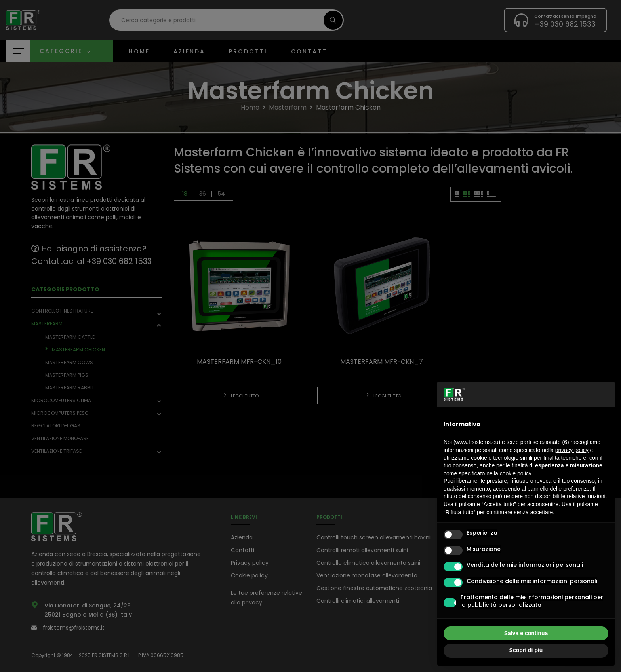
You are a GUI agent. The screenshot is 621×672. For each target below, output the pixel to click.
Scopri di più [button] (526, 650)
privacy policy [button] (572, 450)
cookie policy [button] (515, 473)
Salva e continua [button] (526, 633)
